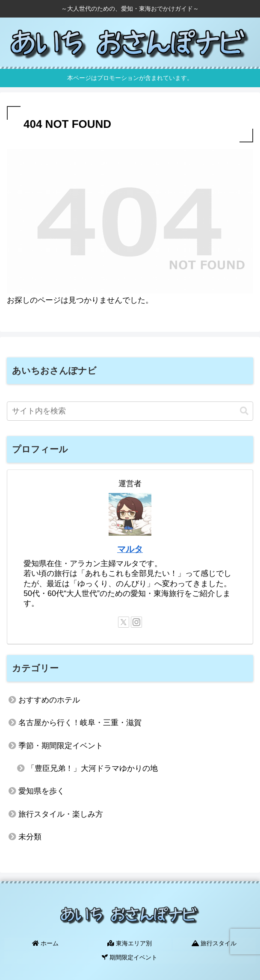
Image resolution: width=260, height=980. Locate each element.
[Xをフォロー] (124, 622)
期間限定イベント (130, 955)
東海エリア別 (130, 943)
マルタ (130, 549)
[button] (244, 411)
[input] (130, 411)
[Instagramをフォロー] (136, 622)
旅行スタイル (214, 943)
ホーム (46, 943)
